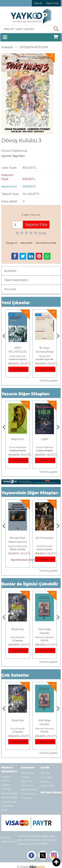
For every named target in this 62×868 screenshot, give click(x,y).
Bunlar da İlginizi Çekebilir (30, 584)
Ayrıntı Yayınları (18, 450)
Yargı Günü (44, 439)
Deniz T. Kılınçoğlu (18, 637)
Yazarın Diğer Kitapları (25, 394)
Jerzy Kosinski (44, 637)
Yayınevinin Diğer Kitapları (30, 493)
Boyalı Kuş (44, 629)
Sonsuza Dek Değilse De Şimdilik (18, 443)
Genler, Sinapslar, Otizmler (18, 352)
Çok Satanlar (15, 675)
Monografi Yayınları (18, 359)
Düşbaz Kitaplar (45, 450)
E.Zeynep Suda (44, 356)
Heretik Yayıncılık (18, 640)
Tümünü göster (49, 381)
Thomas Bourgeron (18, 356)
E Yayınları (45, 640)
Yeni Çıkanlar (16, 303)
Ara (56, 29)
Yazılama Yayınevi (45, 359)
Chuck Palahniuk (18, 447)
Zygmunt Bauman (45, 546)
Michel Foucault (18, 546)
